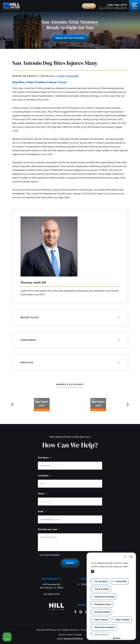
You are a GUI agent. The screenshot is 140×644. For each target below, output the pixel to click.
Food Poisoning (68, 76)
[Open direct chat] (125, 557)
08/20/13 (33, 76)
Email (42, 512)
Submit (70, 563)
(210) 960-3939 (117, 5)
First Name (45, 458)
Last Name (45, 476)
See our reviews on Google (70, 635)
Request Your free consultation (70, 38)
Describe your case (49, 530)
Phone (42, 494)
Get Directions (52, 594)
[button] (12, 405)
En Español (89, 6)
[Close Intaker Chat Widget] (131, 557)
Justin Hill (48, 76)
